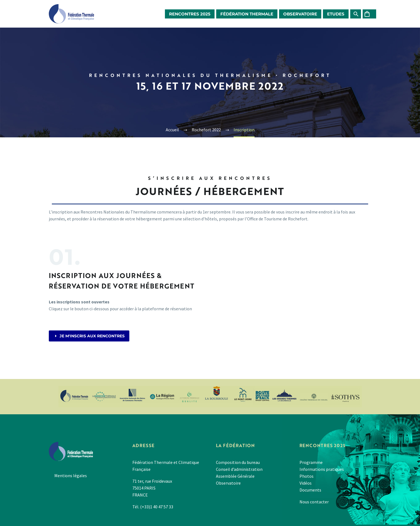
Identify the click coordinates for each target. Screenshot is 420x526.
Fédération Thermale (247, 14)
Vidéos (306, 483)
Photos (307, 476)
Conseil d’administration (239, 469)
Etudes (336, 14)
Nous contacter (314, 502)
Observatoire (300, 14)
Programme (311, 462)
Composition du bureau (238, 462)
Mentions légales (71, 476)
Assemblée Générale (235, 476)
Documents (310, 490)
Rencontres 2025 (190, 14)
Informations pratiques (322, 469)
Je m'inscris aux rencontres (89, 336)
